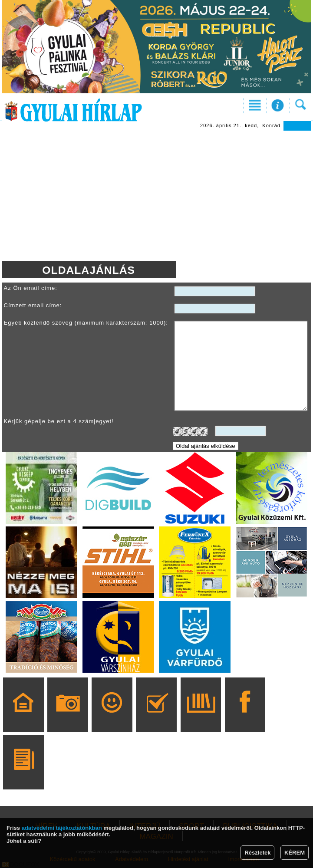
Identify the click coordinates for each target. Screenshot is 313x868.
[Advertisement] (157, 196)
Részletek (257, 853)
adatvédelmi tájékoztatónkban (62, 828)
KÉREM (295, 853)
